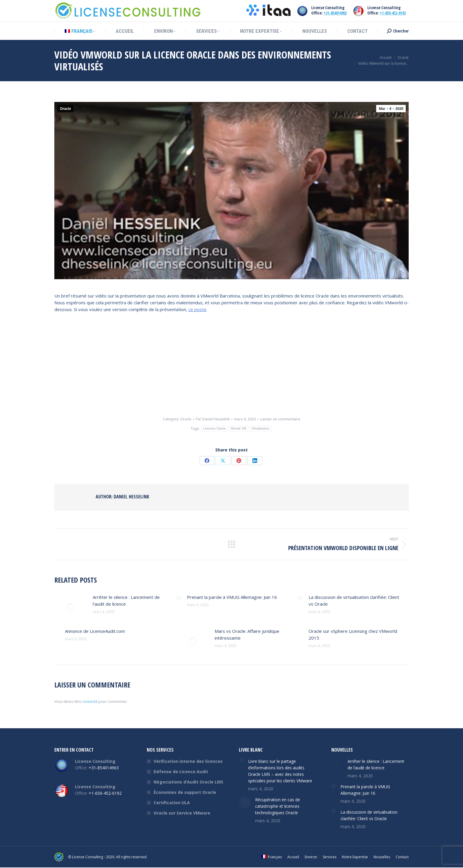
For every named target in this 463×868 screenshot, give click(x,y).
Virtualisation (260, 429)
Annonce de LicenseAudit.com (95, 631)
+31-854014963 (335, 13)
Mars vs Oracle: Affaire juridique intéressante (247, 634)
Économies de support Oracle (185, 792)
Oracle (65, 109)
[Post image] (71, 607)
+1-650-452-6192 (393, 13)
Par (213, 419)
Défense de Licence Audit (181, 772)
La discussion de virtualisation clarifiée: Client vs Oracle (354, 600)
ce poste (197, 309)
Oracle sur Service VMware (182, 813)
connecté (90, 702)
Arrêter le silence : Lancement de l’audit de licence (126, 600)
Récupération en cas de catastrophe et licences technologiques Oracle (278, 806)
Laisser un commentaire (280, 419)
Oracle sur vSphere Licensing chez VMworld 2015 (353, 634)
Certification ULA (172, 803)
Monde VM (239, 429)
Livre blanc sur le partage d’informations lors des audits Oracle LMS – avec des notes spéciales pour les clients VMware (280, 771)
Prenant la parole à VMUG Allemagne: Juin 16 (232, 597)
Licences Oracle (214, 429)
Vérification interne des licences (188, 761)
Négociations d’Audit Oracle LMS (188, 782)
